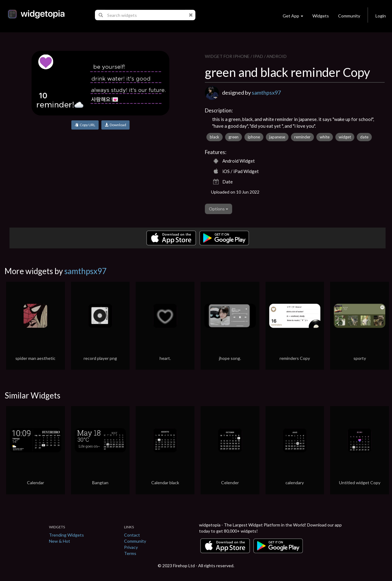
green (234, 137)
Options (219, 209)
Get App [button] (293, 16)
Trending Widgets (66, 535)
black (215, 137)
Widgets (321, 16)
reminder (302, 137)
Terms (130, 553)
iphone (254, 137)
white (325, 137)
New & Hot (60, 541)
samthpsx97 (266, 92)
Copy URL (85, 125)
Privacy (131, 547)
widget (345, 137)
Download (115, 125)
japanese (277, 137)
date (364, 137)
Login (381, 16)
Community (349, 16)
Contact (132, 535)
